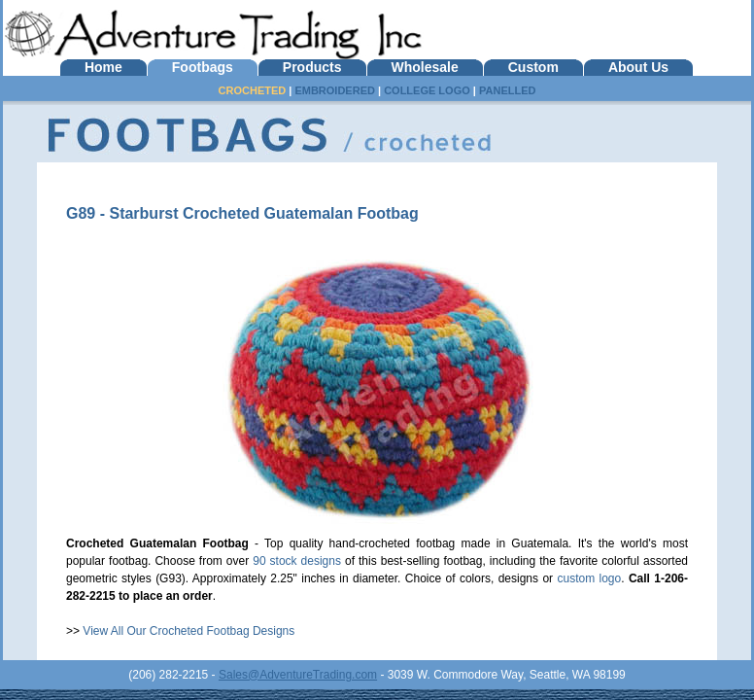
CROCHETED (253, 90)
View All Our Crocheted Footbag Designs (188, 631)
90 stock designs (297, 561)
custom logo (589, 578)
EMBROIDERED (335, 90)
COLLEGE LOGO (427, 90)
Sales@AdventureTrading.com (298, 675)
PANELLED (507, 90)
